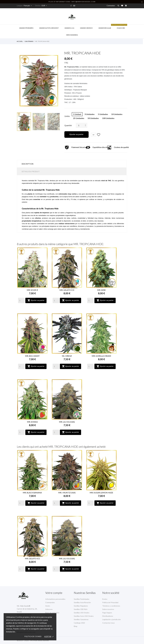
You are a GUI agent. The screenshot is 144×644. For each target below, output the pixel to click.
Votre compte (54, 593)
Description (28, 164)
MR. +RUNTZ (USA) (67, 493)
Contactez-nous (108, 623)
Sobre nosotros (108, 609)
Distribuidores (108, 616)
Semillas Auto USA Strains (84, 616)
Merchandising (72, 35)
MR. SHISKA (32, 422)
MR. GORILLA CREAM (101, 356)
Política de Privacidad (110, 602)
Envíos (105, 599)
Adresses (49, 609)
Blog (76, 626)
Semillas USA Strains (82, 613)
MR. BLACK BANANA (32, 493)
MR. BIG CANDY (32, 356)
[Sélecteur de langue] (28, 6)
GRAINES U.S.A (69, 28)
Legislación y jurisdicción (112, 619)
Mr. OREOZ (67, 356)
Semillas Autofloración (82, 602)
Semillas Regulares (81, 606)
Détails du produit (31, 171)
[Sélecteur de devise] (44, 6)
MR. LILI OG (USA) (67, 422)
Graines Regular (105, 28)
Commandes (50, 602)
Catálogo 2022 (79, 623)
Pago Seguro (107, 613)
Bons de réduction (52, 613)
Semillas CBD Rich (81, 609)
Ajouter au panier (76, 134)
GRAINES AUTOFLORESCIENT (49, 28)
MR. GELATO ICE (67, 290)
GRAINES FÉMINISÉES (26, 28)
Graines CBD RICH (86, 28)
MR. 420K (101, 290)
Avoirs (48, 606)
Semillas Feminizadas (82, 599)
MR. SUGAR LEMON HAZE (101, 493)
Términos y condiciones (111, 606)
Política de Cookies (33, 636)
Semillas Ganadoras (81, 619)
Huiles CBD (121, 27)
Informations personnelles (55, 599)
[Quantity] (21, 300)
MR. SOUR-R (32, 290)
